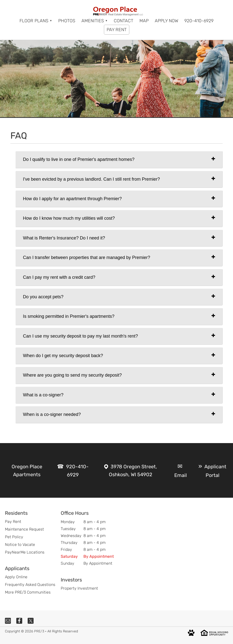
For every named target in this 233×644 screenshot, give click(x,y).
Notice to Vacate (20, 545)
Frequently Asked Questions (30, 585)
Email (181, 475)
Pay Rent (13, 522)
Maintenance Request (24, 529)
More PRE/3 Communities (28, 592)
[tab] (119, 160)
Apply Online (16, 577)
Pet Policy (14, 537)
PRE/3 (39, 631)
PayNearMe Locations (25, 552)
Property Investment (79, 588)
